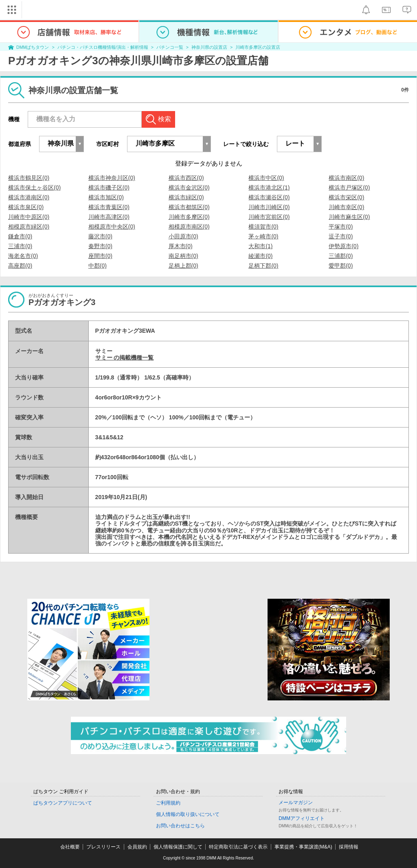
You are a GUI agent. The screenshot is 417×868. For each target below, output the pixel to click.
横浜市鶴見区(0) (29, 178)
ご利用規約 (168, 803)
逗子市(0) (341, 236)
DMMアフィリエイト (302, 818)
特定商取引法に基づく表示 (238, 847)
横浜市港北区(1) (269, 188)
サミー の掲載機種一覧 (125, 358)
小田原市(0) (183, 236)
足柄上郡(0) (183, 266)
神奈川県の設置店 (209, 47)
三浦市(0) (20, 246)
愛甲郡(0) (341, 266)
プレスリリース (103, 847)
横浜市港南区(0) (29, 197)
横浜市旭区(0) (106, 197)
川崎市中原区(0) (29, 217)
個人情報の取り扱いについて (188, 814)
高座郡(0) (20, 266)
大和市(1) (260, 246)
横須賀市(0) (263, 227)
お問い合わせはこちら (180, 826)
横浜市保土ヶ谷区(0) (34, 188)
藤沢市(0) (100, 236)
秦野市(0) (100, 246)
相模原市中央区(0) (112, 227)
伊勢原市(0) (343, 246)
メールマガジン (296, 803)
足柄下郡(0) (263, 266)
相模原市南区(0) (189, 227)
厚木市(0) (181, 246)
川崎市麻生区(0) (349, 217)
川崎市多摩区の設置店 (258, 47)
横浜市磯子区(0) (109, 188)
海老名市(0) (23, 256)
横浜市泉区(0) (26, 207)
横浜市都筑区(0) (189, 207)
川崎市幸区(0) (346, 207)
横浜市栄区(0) (346, 197)
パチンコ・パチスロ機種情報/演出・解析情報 (103, 47)
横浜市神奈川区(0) (112, 178)
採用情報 (349, 847)
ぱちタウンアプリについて (63, 803)
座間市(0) (100, 256)
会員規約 (137, 847)
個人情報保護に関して (178, 847)
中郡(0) (98, 266)
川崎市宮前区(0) (269, 217)
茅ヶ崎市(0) (263, 236)
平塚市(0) (341, 227)
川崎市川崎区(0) (269, 207)
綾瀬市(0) (260, 256)
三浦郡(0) (341, 256)
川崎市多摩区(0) (189, 217)
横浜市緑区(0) (186, 197)
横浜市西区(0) (186, 178)
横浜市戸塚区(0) (349, 188)
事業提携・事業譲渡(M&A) (303, 847)
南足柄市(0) (183, 256)
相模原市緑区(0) (29, 227)
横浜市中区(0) (266, 178)
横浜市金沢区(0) (189, 188)
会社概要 (70, 847)
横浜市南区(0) (346, 178)
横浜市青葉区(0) (109, 207)
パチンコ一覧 (170, 47)
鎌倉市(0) (20, 236)
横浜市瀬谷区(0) (269, 197)
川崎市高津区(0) (109, 217)
